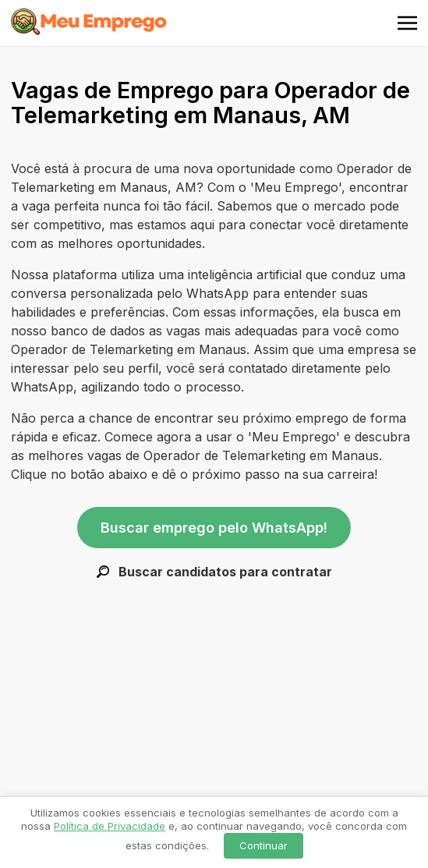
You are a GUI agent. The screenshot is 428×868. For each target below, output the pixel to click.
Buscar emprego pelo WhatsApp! (214, 528)
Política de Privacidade (110, 826)
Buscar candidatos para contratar (214, 572)
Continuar (264, 845)
